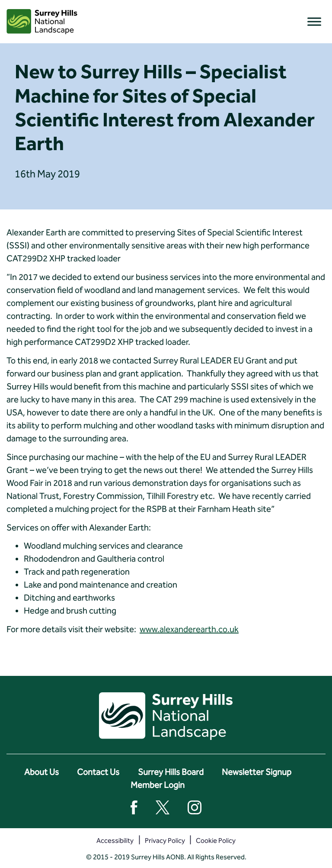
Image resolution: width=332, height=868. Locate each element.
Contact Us (98, 772)
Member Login (158, 785)
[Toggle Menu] (314, 21)
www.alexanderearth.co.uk (189, 629)
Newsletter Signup (257, 772)
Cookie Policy (216, 841)
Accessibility (115, 841)
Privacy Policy (165, 841)
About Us (41, 772)
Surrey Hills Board (171, 772)
